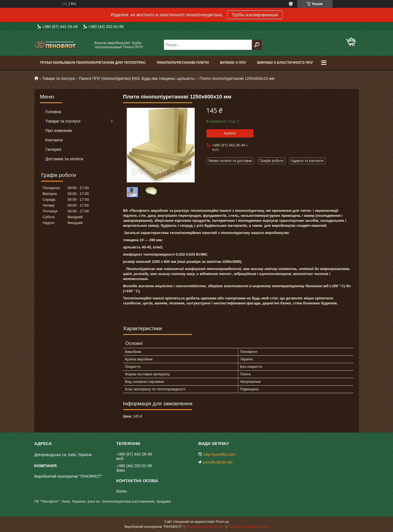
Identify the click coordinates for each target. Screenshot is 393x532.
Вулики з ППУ (233, 63)
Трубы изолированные (255, 15)
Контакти (54, 140)
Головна (53, 112)
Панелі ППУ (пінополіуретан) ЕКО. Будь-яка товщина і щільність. (137, 78)
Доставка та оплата (64, 159)
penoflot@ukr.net (218, 462)
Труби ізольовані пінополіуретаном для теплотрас (93, 63)
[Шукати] (257, 45)
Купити (230, 133)
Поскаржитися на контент (205, 527)
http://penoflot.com (219, 454)
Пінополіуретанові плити (183, 63)
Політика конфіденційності (248, 527)
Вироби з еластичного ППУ (285, 63)
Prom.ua (222, 522)
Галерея (54, 149)
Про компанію (59, 130)
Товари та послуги (59, 78)
